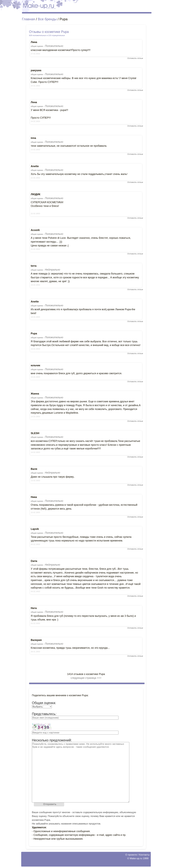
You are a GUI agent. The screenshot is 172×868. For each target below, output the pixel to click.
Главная (28, 19)
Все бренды (47, 19)
